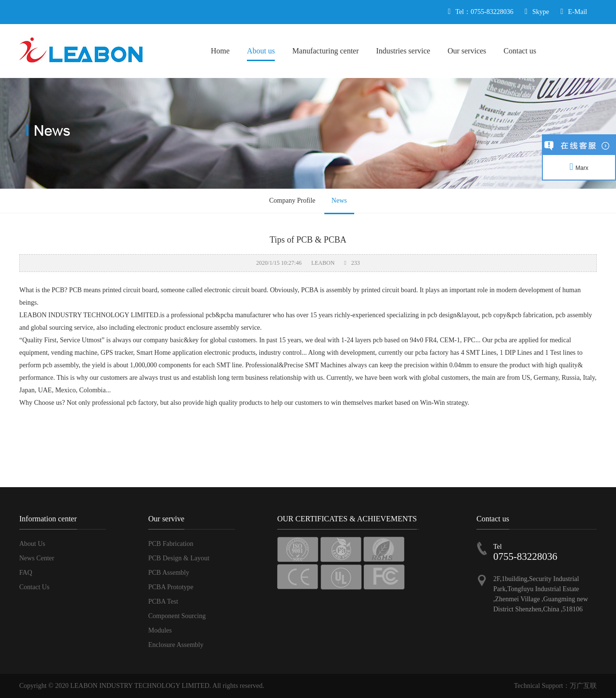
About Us (32, 544)
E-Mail (577, 12)
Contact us (520, 51)
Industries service (403, 51)
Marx (579, 168)
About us (261, 51)
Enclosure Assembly (176, 645)
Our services (467, 51)
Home (220, 51)
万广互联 (583, 686)
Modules (160, 630)
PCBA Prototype (171, 587)
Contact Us (34, 587)
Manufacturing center (325, 51)
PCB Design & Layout (179, 558)
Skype (541, 12)
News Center (37, 558)
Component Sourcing (177, 616)
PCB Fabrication (171, 544)
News (339, 200)
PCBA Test (163, 601)
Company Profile (292, 200)
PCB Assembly (169, 573)
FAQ (26, 573)
